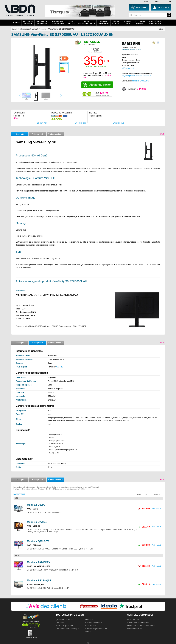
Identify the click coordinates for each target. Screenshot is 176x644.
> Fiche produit (128, 68)
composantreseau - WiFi (58, 23)
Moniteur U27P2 (36, 505)
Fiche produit (38, 134)
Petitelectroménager (87, 23)
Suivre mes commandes (138, 623)
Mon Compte (133, 620)
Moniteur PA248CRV (39, 562)
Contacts (60, 623)
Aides (146, 2)
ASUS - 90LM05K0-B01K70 (38, 566)
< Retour (160, 29)
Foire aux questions (65, 626)
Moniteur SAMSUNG (141, 81)
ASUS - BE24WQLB (35, 584)
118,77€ (102, 94)
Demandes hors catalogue (68, 629)
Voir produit (157, 509)
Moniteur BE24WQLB (39, 581)
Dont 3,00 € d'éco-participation (96, 67)
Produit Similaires (55, 134)
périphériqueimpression (42, 23)
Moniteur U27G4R (37, 522)
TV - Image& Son (127, 23)
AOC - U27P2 (33, 509)
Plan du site (90, 626)
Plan (157, 2)
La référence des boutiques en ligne (20, 12)
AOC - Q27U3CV (34, 545)
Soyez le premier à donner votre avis (137, 76)
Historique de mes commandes (141, 626)
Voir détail (60, 367)
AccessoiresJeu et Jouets (155, 23)
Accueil (16, 23)
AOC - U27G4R (33, 526)
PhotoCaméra (116, 23)
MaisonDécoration (104, 23)
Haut (162, 134)
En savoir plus (43, 123)
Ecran (34, 29)
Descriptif (20, 134)
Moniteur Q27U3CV (38, 541)
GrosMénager (71, 23)
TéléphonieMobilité (140, 23)
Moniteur (43, 29)
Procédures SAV (135, 629)
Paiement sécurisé (93, 623)
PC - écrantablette (28, 23)
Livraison (89, 620)
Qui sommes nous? (65, 620)
